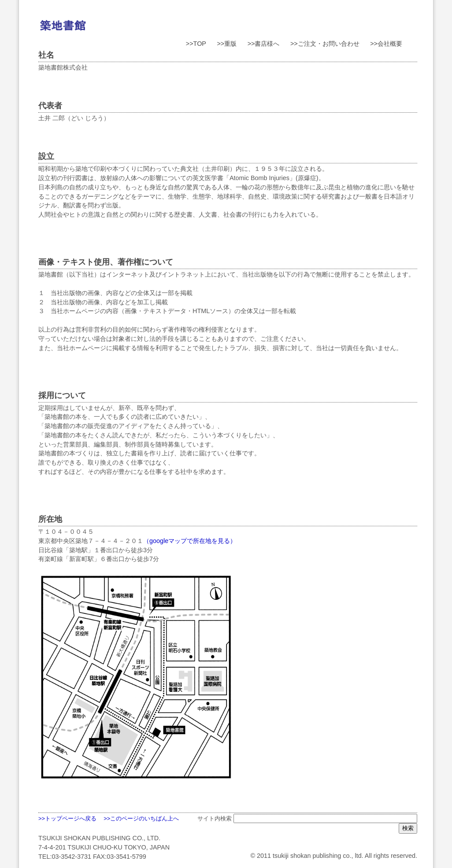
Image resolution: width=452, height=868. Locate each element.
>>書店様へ (264, 44)
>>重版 (227, 44)
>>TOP (196, 44)
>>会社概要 (386, 44)
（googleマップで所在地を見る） (190, 541)
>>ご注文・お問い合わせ (325, 44)
